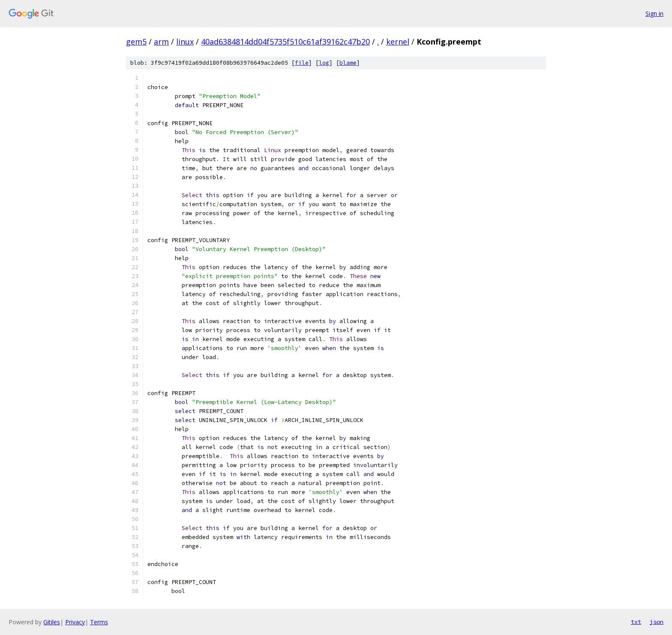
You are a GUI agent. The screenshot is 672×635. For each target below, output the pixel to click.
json (657, 622)
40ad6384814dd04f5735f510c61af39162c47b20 (285, 42)
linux (185, 42)
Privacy (75, 622)
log (324, 63)
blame (348, 63)
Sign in (654, 13)
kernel (398, 42)
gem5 (136, 42)
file (302, 63)
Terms (99, 622)
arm (161, 42)
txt (636, 622)
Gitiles (52, 622)
